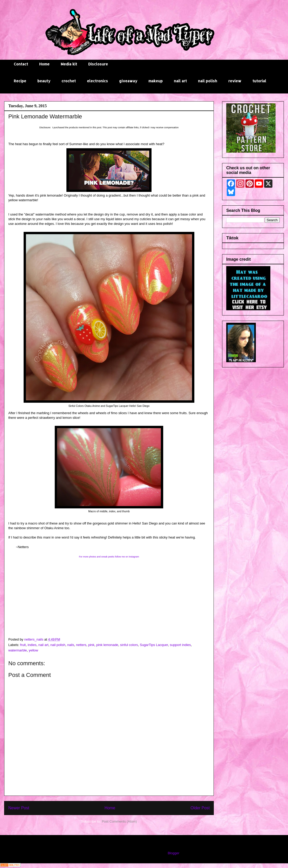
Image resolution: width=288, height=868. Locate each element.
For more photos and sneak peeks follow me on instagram (109, 557)
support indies (180, 645)
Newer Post (19, 808)
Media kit (69, 64)
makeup (156, 81)
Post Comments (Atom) (119, 821)
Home (44, 64)
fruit (23, 645)
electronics (97, 81)
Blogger (173, 853)
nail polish (208, 81)
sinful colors (129, 645)
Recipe (20, 81)
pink (91, 645)
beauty (44, 81)
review (235, 81)
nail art (180, 81)
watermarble (18, 650)
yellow (33, 650)
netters (81, 645)
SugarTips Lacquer (154, 645)
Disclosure (98, 64)
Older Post (200, 808)
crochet (69, 81)
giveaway (128, 81)
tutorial (259, 81)
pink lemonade (107, 645)
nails (71, 645)
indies (32, 645)
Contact (21, 64)
